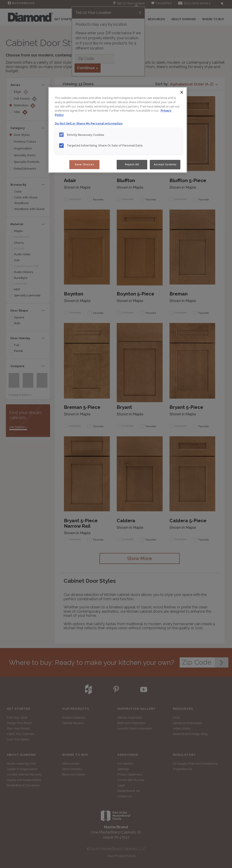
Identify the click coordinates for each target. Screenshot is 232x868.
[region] (118, 130)
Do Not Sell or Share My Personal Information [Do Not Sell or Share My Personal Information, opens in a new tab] (89, 123)
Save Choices (85, 164)
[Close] (182, 92)
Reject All (132, 164)
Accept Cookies (165, 164)
